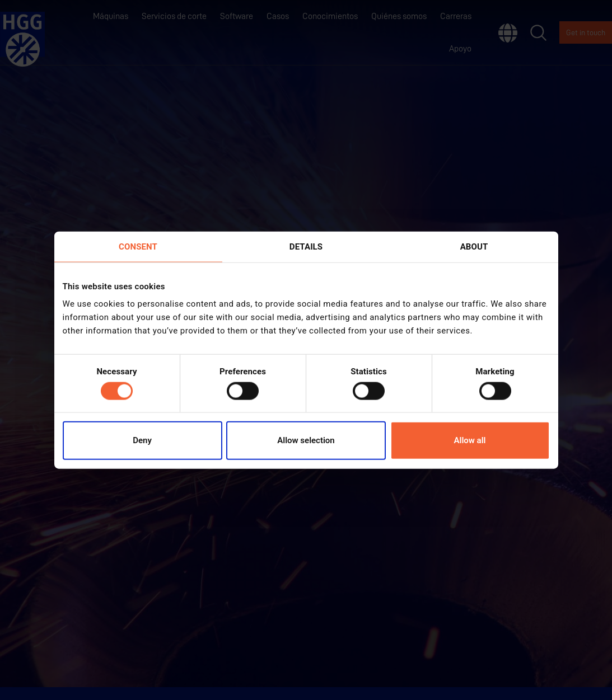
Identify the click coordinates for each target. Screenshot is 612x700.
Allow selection (306, 440)
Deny (142, 440)
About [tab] (474, 246)
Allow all (470, 440)
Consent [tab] (138, 246)
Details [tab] (306, 246)
